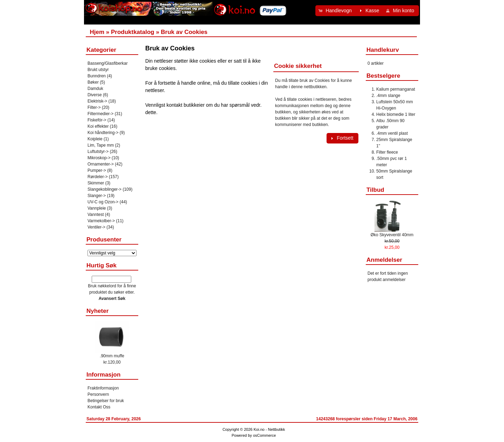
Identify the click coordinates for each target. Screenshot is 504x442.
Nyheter (97, 311)
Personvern (98, 394)
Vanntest (96, 215)
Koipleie (95, 139)
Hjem (97, 32)
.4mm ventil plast (392, 133)
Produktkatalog (133, 32)
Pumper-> (97, 170)
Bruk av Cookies (184, 32)
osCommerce (264, 435)
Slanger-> (97, 196)
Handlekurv (383, 50)
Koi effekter (98, 126)
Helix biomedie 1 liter (396, 114)
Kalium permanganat (396, 89)
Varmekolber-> (101, 221)
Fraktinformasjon (103, 388)
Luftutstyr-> (98, 152)
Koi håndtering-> (103, 133)
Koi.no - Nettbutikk (269, 429)
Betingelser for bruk (106, 401)
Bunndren (97, 76)
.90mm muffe (112, 356)
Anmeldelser (384, 260)
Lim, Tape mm (101, 145)
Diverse (95, 95)
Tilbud (375, 190)
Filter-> (94, 107)
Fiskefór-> (97, 120)
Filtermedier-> (100, 114)
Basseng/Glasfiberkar (108, 63)
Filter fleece (387, 152)
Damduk (95, 89)
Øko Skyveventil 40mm (392, 235)
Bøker (93, 82)
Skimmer (96, 183)
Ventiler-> (96, 227)
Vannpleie (97, 208)
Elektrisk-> (97, 101)
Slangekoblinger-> (104, 189)
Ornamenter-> (101, 164)
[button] (336, 11)
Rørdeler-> (98, 177)
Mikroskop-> (99, 158)
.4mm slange (388, 96)
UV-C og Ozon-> (103, 202)
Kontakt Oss (99, 407)
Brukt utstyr (98, 70)
